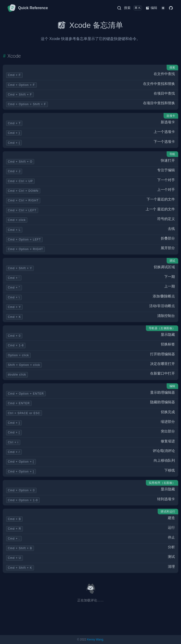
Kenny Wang (95, 640)
